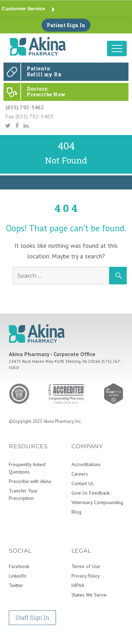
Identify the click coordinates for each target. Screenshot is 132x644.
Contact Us (83, 483)
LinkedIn (18, 576)
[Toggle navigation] (117, 49)
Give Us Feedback (90, 493)
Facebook (19, 566)
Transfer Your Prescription (23, 494)
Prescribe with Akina (30, 481)
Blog (76, 512)
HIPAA (78, 585)
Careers (80, 474)
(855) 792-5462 (25, 107)
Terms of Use (86, 566)
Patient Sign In (66, 25)
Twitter (16, 585)
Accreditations (86, 464)
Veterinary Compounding (97, 502)
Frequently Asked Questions (27, 468)
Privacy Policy (86, 576)
